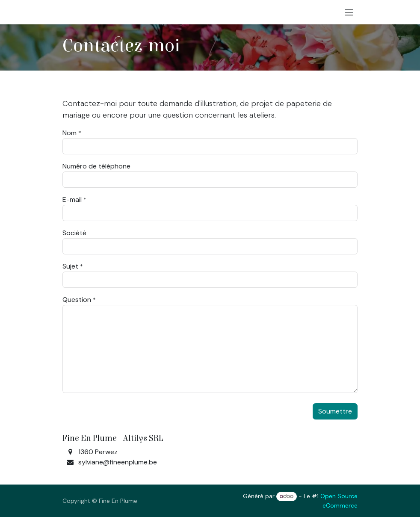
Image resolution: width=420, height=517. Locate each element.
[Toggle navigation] (349, 12)
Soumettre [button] (335, 411)
